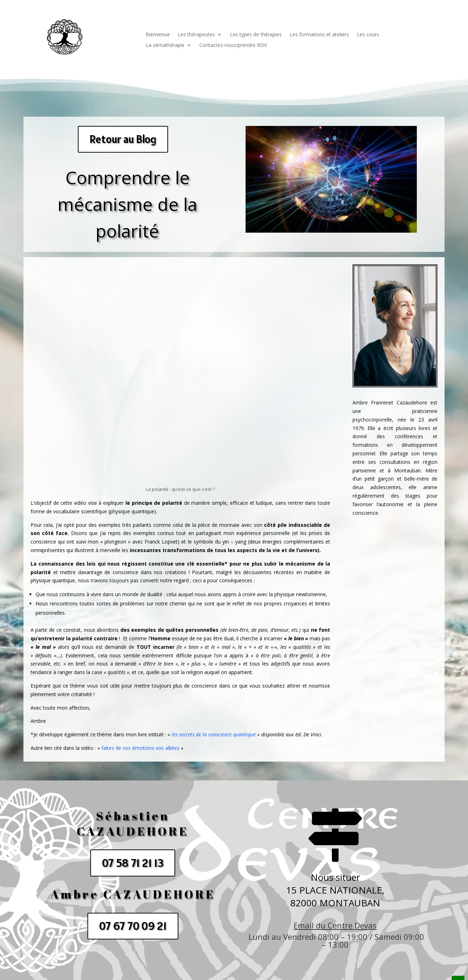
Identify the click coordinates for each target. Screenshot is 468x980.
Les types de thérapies (256, 35)
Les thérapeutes (196, 35)
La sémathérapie (165, 46)
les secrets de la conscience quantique (214, 734)
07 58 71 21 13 (133, 863)
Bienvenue (158, 35)
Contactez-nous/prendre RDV (233, 46)
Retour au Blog (123, 139)
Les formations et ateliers (319, 35)
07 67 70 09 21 (133, 926)
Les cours (368, 35)
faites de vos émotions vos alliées (140, 748)
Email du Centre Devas (335, 925)
